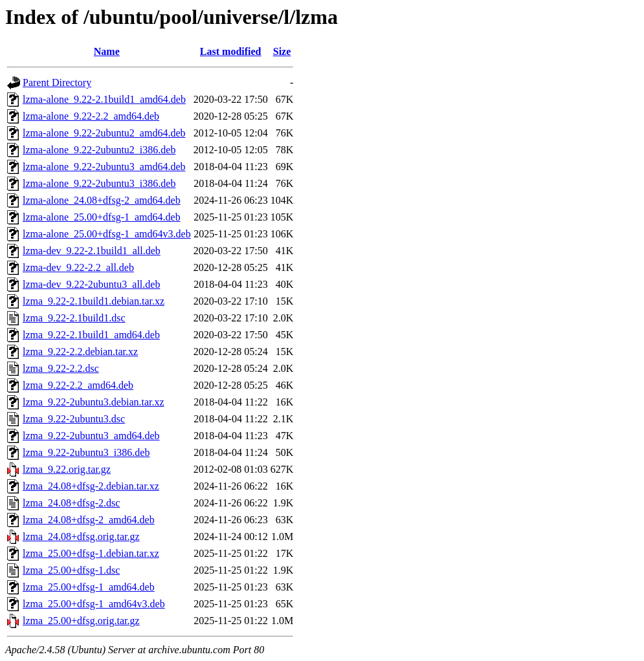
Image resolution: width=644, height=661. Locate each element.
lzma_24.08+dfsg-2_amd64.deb (89, 520)
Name (107, 51)
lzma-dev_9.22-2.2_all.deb (78, 267)
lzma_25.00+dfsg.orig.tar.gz (81, 621)
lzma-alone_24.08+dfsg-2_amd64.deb (102, 200)
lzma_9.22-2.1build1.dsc (74, 318)
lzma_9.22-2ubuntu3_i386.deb (86, 452)
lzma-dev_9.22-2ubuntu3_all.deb (91, 284)
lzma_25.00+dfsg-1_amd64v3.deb (94, 604)
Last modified (231, 51)
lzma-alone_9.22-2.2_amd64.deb (91, 116)
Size (282, 51)
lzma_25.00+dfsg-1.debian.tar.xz (91, 553)
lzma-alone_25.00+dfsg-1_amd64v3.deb (107, 234)
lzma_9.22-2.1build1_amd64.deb (91, 335)
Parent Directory (57, 82)
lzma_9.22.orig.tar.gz (67, 469)
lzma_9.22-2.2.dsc (61, 368)
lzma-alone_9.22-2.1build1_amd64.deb (104, 99)
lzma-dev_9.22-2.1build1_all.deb (92, 251)
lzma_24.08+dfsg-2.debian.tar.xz (91, 486)
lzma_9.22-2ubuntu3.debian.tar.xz (94, 402)
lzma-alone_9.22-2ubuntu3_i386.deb (99, 183)
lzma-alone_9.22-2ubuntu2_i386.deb (99, 150)
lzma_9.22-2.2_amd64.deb (78, 385)
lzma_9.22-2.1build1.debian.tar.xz (94, 301)
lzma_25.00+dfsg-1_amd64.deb (89, 587)
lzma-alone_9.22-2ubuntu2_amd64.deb (104, 133)
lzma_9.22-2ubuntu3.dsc (74, 419)
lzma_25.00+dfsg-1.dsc (71, 570)
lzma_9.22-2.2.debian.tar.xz (80, 352)
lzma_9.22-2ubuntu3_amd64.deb (91, 436)
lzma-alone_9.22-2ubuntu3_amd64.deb (104, 167)
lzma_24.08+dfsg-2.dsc (71, 503)
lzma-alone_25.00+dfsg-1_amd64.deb (102, 217)
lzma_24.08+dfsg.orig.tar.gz (81, 536)
